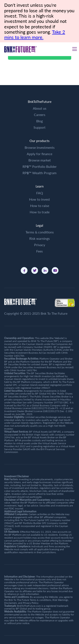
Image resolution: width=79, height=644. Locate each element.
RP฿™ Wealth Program (39, 173)
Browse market (40, 160)
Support (39, 127)
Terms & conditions (40, 232)
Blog (39, 121)
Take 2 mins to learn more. (35, 34)
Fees (39, 251)
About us (40, 108)
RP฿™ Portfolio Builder (40, 166)
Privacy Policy (31, 603)
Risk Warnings (60, 600)
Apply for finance (39, 154)
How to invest (39, 199)
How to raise (40, 206)
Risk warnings (39, 238)
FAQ (40, 193)
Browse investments (40, 147)
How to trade (40, 212)
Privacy (40, 245)
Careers (40, 115)
